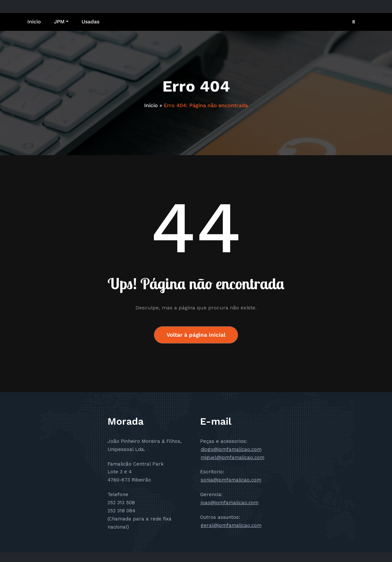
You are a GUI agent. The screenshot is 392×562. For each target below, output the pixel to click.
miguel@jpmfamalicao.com (233, 457)
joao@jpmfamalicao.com (230, 503)
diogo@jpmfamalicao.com (231, 449)
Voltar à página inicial (196, 335)
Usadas (90, 22)
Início (151, 105)
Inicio (34, 22)
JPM (61, 22)
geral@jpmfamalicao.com (231, 525)
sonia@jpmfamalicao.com (231, 480)
